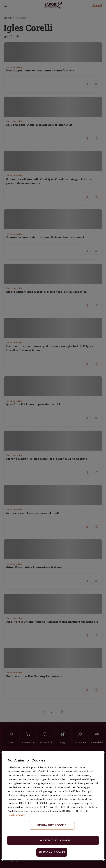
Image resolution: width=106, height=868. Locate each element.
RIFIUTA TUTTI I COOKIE (52, 825)
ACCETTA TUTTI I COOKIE (55, 840)
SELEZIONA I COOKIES (52, 852)
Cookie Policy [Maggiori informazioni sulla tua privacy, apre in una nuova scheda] (17, 815)
